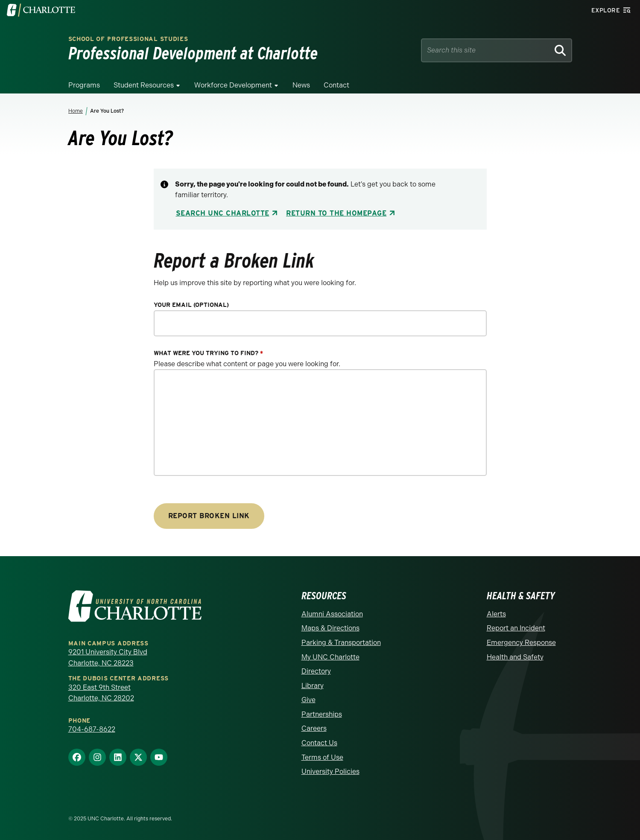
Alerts (496, 614)
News (301, 85)
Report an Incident (516, 628)
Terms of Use (322, 757)
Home (76, 111)
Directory (316, 671)
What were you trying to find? (208, 353)
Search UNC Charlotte (223, 213)
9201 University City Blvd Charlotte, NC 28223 (108, 658)
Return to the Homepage (336, 213)
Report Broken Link (209, 516)
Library (313, 686)
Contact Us (319, 743)
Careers (314, 728)
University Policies (330, 771)
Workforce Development (233, 85)
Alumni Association (332, 614)
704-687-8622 (92, 729)
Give (308, 700)
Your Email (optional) (191, 305)
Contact (336, 85)
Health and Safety (515, 657)
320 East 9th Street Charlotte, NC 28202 (101, 693)
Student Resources (144, 85)
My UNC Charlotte (330, 657)
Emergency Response (521, 643)
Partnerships (322, 714)
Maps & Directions (330, 628)
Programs (84, 85)
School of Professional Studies (128, 39)
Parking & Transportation (341, 643)
